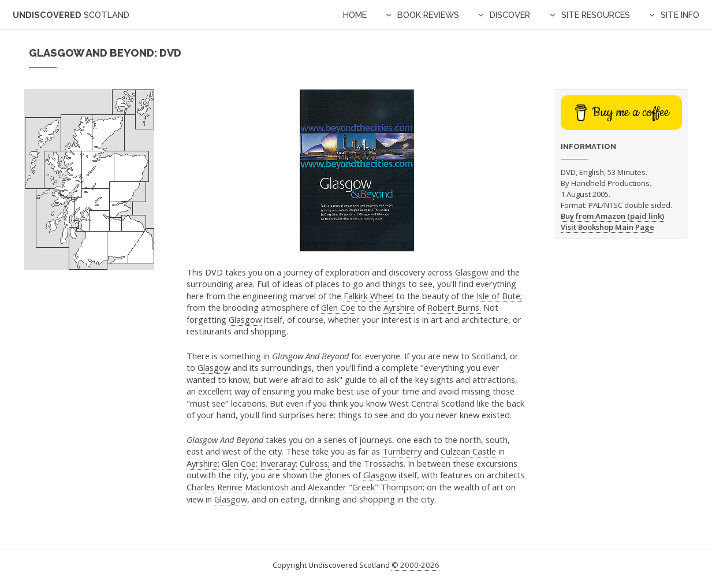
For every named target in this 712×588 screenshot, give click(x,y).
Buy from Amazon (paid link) (612, 216)
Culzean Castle (468, 451)
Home (355, 15)
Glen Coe (338, 307)
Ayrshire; (203, 463)
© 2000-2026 (415, 565)
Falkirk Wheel (369, 296)
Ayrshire (399, 307)
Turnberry (402, 451)
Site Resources (596, 15)
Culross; (315, 463)
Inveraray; (279, 463)
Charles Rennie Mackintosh (238, 487)
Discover (510, 15)
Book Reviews (428, 15)
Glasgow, (232, 499)
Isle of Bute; (499, 296)
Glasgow (471, 272)
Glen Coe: (240, 463)
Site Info (680, 15)
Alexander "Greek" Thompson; (366, 487)
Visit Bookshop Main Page (607, 227)
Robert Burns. (454, 307)
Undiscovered (71, 15)
